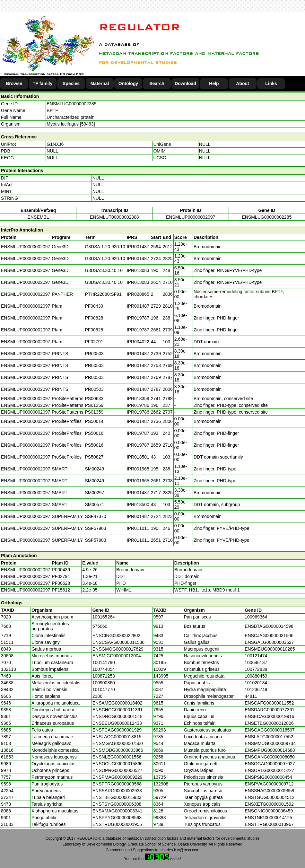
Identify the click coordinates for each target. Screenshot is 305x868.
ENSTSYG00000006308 (117, 804)
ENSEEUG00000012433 (117, 723)
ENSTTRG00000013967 (269, 824)
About (242, 83)
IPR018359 (138, 399)
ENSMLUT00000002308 (114, 217)
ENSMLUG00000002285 (71, 104)
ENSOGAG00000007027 (270, 764)
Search (157, 83)
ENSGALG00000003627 (269, 642)
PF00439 (61, 570)
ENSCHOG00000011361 (118, 710)
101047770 (104, 689)
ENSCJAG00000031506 (269, 636)
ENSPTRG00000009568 (117, 784)
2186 (97, 696)
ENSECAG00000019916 (269, 716)
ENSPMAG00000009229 (118, 777)
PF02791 (61, 576)
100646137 (256, 662)
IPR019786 (138, 405)
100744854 (104, 669)
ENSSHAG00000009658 (269, 791)
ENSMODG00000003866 (118, 750)
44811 (251, 696)
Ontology (128, 83)
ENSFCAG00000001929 (117, 730)
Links (271, 83)
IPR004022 (138, 342)
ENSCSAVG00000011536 (118, 642)
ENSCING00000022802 (116, 636)
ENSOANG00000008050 (270, 757)
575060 (100, 626)
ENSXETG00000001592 (269, 804)
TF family (43, 83)
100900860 (104, 683)
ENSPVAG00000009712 (269, 784)
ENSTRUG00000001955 (117, 824)
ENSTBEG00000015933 (117, 797)
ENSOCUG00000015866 (118, 764)
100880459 (256, 676)
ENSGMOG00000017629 (118, 649)
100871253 (104, 676)
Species (71, 83)
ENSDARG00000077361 (270, 710)
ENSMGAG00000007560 (118, 743)
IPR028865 (138, 294)
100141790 (104, 662)
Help (214, 83)
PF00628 (61, 583)
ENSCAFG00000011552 (269, 703)
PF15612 (61, 590)
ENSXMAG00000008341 (118, 811)
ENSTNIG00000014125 (268, 818)
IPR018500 (138, 504)
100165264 (104, 617)
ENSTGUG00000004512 (270, 797)
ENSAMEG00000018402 (118, 703)
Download (185, 83)
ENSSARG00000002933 (117, 791)
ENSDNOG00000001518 (118, 716)
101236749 (256, 689)
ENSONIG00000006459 (269, 811)
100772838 (256, 669)
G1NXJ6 (55, 144)
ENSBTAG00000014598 (269, 626)
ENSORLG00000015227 (269, 770)
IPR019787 (138, 318)
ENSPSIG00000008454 (268, 777)
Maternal (100, 83)
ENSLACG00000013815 (117, 737)
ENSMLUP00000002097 (191, 217)
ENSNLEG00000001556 (117, 757)
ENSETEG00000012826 (269, 723)
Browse (14, 83)
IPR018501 (138, 457)
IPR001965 (138, 469)
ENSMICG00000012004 (117, 656)
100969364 (256, 617)
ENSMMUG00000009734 (270, 743)
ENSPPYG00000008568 (117, 818)
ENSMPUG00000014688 (270, 750)
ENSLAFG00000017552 (269, 737)
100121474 (256, 656)
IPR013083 (138, 270)
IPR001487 (138, 247)
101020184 (256, 683)
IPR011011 (138, 528)
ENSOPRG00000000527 (118, 770)
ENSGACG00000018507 (270, 730)
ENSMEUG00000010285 (270, 649)
